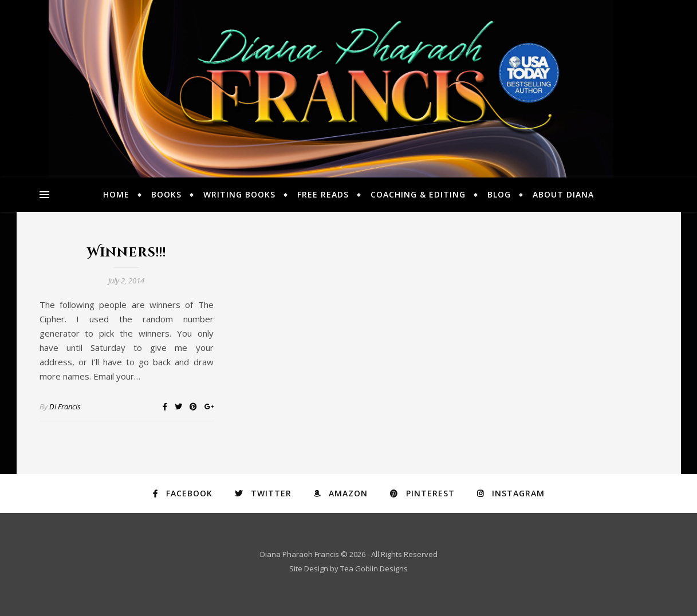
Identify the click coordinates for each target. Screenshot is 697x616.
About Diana (563, 194)
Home (116, 194)
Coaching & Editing (418, 194)
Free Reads (323, 194)
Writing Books (239, 194)
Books (166, 194)
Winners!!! (127, 253)
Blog (499, 194)
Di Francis (65, 406)
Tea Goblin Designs (374, 568)
